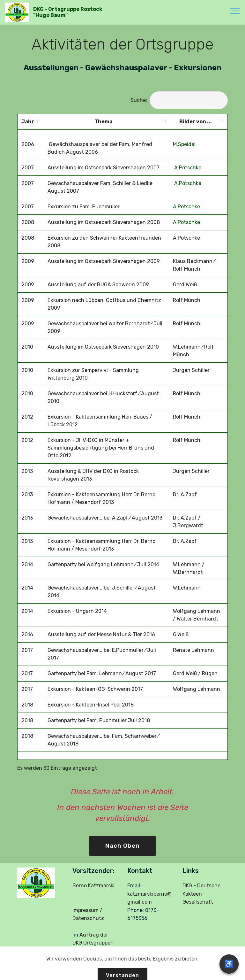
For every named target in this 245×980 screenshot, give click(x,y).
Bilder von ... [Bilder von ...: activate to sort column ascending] (196, 122)
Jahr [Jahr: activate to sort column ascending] (28, 122)
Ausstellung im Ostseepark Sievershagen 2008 (104, 215)
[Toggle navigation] (235, 11)
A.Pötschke (187, 161)
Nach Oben (122, 839)
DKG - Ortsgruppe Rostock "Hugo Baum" (68, 12)
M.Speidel (184, 137)
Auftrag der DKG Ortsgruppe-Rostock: (93, 936)
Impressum (85, 903)
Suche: (179, 100)
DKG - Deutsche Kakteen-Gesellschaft (201, 887)
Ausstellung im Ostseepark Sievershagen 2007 (104, 161)
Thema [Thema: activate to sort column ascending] (104, 122)
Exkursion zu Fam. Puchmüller (84, 200)
